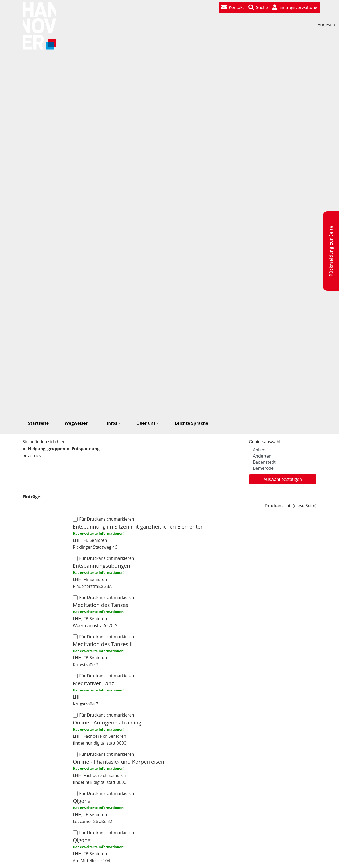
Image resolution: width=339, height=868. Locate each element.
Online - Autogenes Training (107, 722)
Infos (112, 423)
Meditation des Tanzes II (103, 644)
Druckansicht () (291, 506)
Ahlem (283, 450)
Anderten (283, 456)
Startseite (38, 423)
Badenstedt (283, 462)
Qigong (82, 801)
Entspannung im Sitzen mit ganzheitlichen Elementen (138, 527)
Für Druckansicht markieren (106, 519)
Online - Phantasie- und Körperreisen (119, 762)
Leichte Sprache (191, 423)
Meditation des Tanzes (101, 605)
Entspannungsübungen (101, 566)
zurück (34, 455)
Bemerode (283, 468)
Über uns (146, 423)
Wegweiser (76, 423)
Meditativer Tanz (93, 683)
